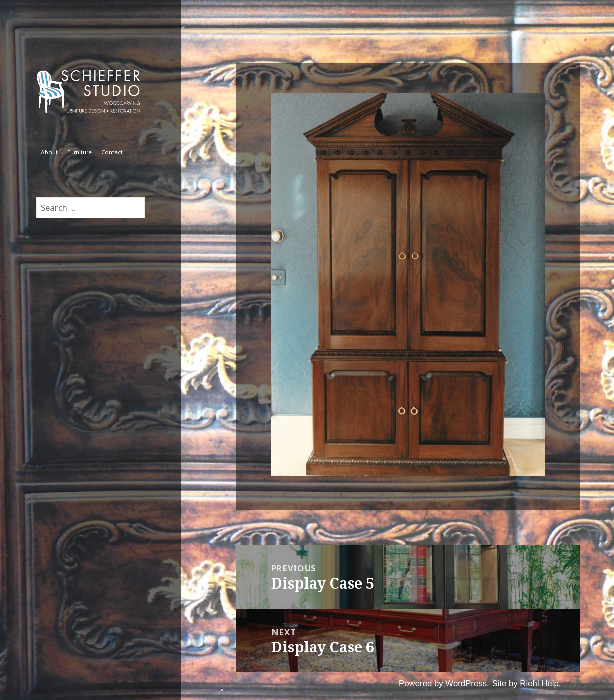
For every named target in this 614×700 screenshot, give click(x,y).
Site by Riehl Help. (526, 684)
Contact (112, 152)
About (49, 152)
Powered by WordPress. (444, 684)
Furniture (80, 152)
